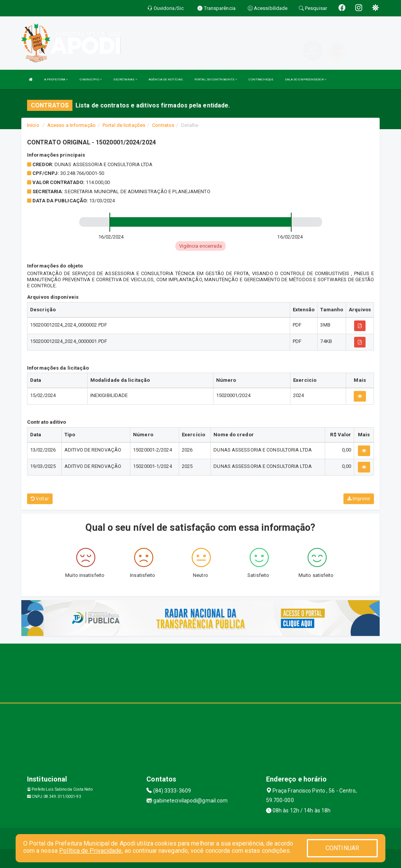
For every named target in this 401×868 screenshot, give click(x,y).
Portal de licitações (124, 125)
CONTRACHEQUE (261, 79)
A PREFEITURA (56, 79)
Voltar (40, 499)
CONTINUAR (342, 848)
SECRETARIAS (125, 79)
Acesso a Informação (71, 125)
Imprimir (359, 499)
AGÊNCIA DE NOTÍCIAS (166, 79)
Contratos (163, 125)
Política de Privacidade (90, 851)
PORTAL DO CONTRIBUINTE (216, 79)
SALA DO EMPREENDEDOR (306, 79)
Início (33, 125)
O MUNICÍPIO (91, 79)
